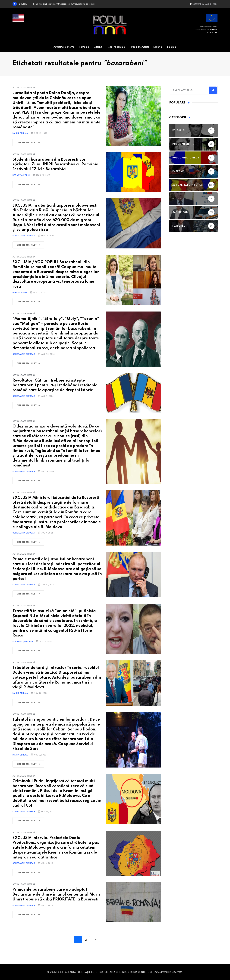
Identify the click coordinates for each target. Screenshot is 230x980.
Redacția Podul (21, 175)
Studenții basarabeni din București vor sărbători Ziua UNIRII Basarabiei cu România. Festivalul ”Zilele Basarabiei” (56, 165)
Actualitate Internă (64, 47)
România (84, 47)
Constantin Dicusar (24, 236)
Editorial (158, 47)
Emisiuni (172, 47)
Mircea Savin (20, 292)
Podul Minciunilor (117, 47)
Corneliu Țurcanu (23, 641)
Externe (98, 47)
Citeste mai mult (29, 142)
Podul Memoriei (140, 47)
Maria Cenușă (20, 133)
